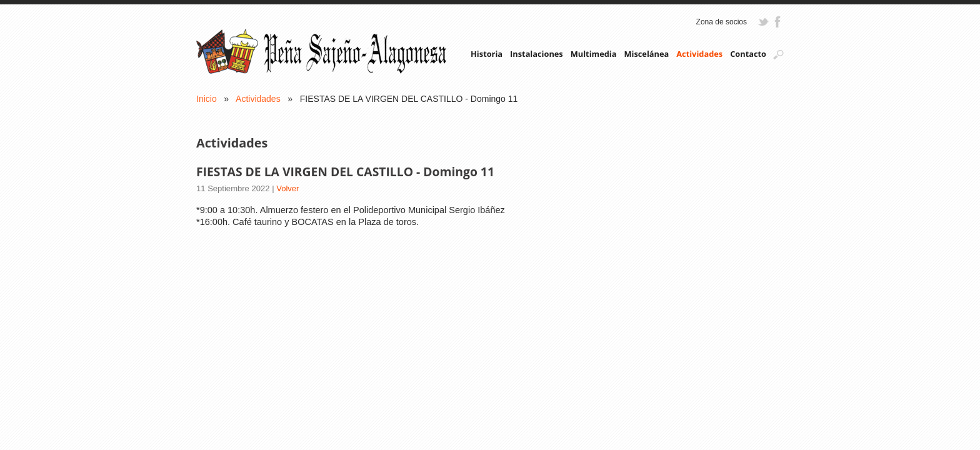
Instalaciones (537, 54)
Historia (487, 54)
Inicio (207, 99)
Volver (287, 188)
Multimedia (594, 54)
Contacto (748, 54)
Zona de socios (722, 22)
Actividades (699, 54)
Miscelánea (646, 54)
